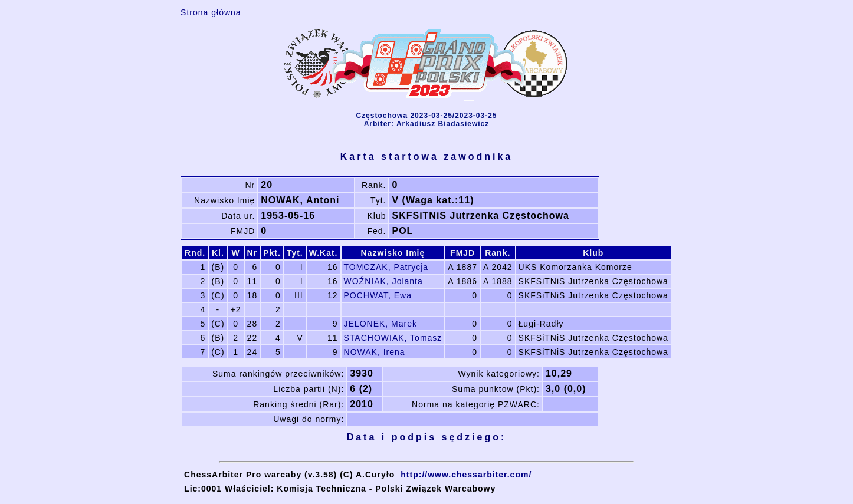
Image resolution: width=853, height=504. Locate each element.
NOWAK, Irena (375, 352)
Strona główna (211, 12)
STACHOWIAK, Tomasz (393, 338)
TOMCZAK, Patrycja (386, 267)
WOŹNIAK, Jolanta (383, 281)
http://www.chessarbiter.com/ (466, 475)
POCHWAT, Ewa (378, 295)
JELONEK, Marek (380, 324)
